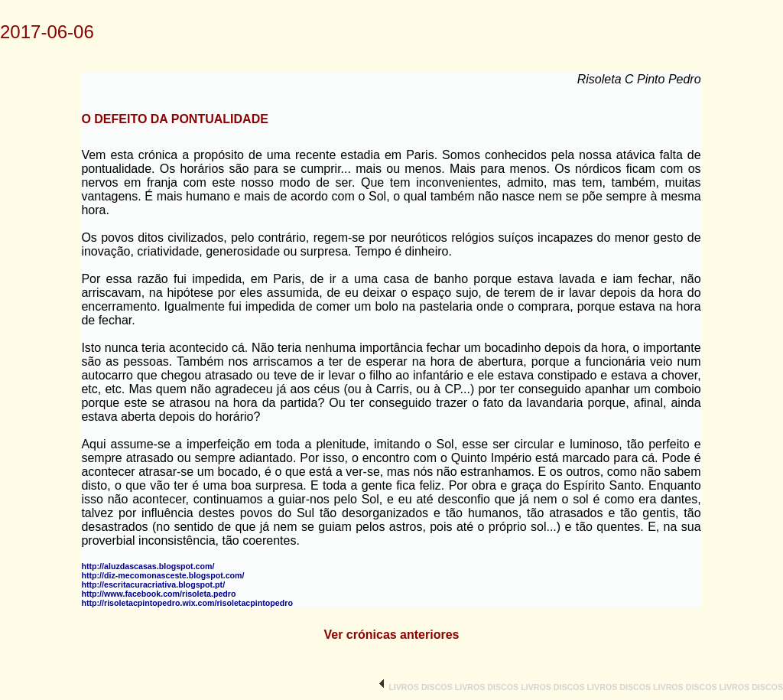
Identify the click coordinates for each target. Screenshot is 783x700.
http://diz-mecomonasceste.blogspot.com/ (162, 575)
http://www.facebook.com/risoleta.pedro (158, 594)
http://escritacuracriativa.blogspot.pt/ (153, 584)
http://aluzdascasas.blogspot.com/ (148, 566)
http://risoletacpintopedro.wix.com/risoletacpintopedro (187, 603)
